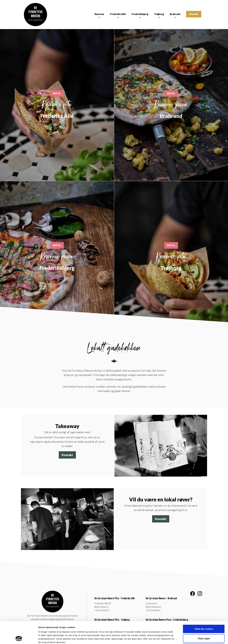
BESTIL (57, 93)
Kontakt (194, 14)
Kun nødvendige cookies (204, 627)
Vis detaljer (151, 638)
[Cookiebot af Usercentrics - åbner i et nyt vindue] (19, 638)
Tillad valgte (204, 618)
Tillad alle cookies (204, 608)
